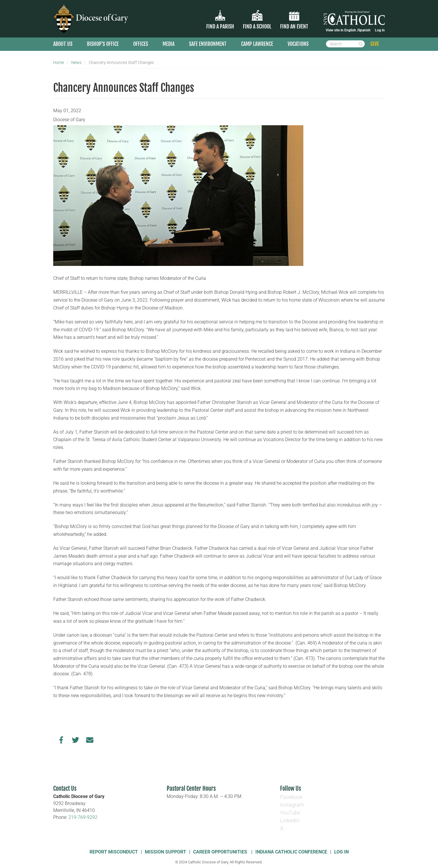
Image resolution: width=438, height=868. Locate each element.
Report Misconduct (114, 852)
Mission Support (165, 852)
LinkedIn (290, 820)
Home (59, 62)
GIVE (375, 44)
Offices (141, 44)
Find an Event (294, 26)
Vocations (298, 44)
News (76, 62)
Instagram (292, 805)
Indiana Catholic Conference (291, 852)
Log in (380, 30)
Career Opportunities (221, 852)
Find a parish (220, 26)
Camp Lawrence (257, 44)
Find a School (257, 26)
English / (351, 30)
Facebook (291, 797)
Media (169, 44)
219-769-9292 (83, 817)
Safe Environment (208, 44)
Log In (341, 852)
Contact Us (65, 789)
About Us (63, 44)
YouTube (290, 813)
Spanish (364, 30)
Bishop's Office (103, 44)
